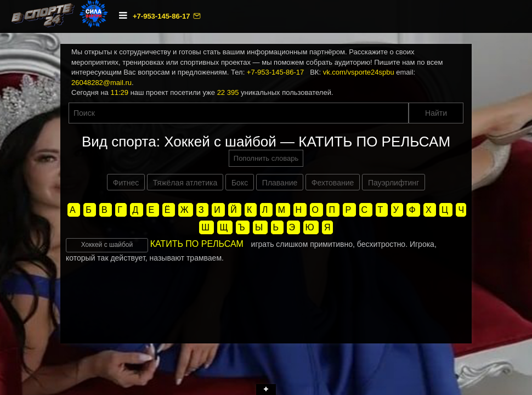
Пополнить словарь (266, 158)
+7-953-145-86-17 (162, 16)
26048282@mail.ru (101, 83)
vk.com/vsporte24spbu (359, 72)
